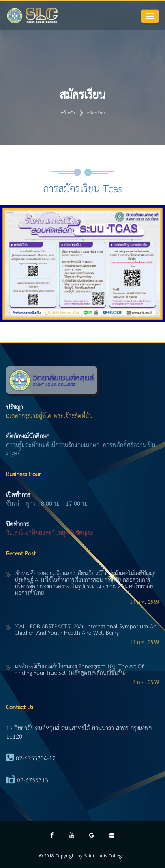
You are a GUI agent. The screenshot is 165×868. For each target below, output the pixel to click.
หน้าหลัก (68, 113)
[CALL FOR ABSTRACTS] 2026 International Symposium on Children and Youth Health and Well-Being (86, 630)
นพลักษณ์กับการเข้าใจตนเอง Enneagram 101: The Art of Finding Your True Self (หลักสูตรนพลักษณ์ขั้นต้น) (79, 670)
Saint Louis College (104, 856)
